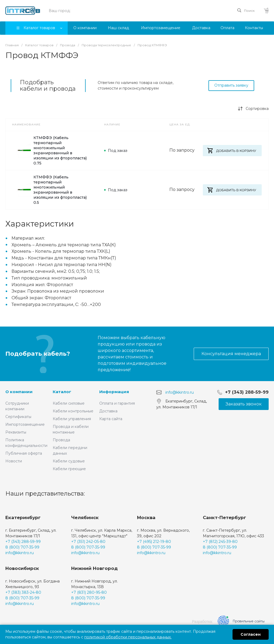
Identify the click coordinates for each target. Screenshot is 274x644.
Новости (14, 461)
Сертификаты (18, 417)
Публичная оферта (24, 453)
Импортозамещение (25, 424)
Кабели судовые (69, 461)
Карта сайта (111, 419)
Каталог (62, 392)
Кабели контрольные (73, 411)
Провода (61, 440)
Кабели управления (72, 419)
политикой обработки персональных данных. (128, 637)
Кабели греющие (69, 469)
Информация (114, 392)
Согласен (251, 634)
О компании (19, 392)
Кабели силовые (69, 403)
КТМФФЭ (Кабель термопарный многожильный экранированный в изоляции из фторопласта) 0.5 (49, 190)
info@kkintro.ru (180, 392)
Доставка (108, 411)
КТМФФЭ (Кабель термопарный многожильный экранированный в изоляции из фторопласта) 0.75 (49, 150)
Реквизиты (16, 432)
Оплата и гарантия (117, 403)
